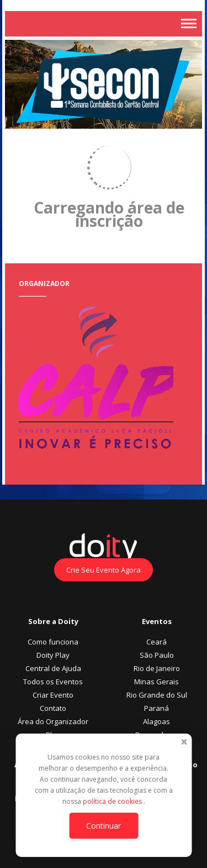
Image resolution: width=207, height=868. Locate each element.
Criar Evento (53, 695)
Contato (53, 708)
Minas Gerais (156, 682)
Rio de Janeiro (157, 668)
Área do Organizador (53, 721)
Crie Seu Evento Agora (104, 570)
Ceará (156, 642)
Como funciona (53, 642)
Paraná (156, 708)
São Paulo (157, 655)
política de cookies (113, 801)
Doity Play (53, 655)
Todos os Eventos (53, 682)
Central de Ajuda (53, 668)
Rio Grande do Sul (157, 695)
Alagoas (156, 721)
